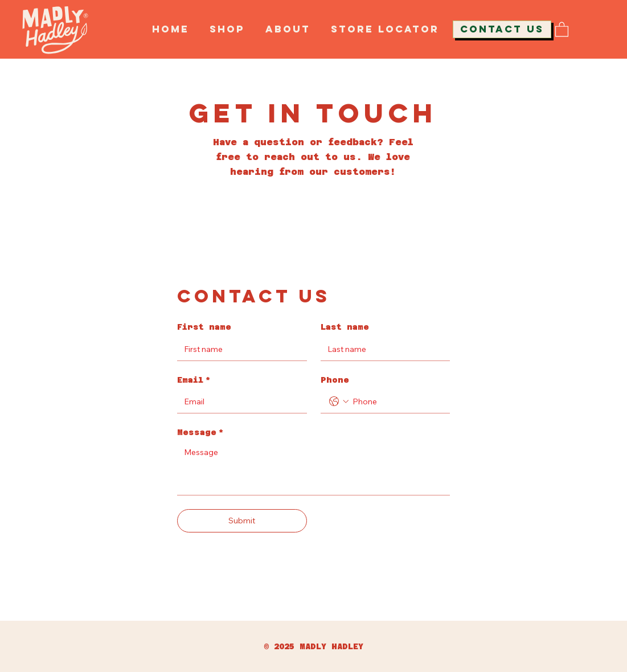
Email (194, 380)
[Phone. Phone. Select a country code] (339, 401)
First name (204, 327)
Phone (335, 380)
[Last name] (382, 349)
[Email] (238, 401)
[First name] (238, 349)
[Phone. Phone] (397, 401)
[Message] (313, 469)
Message (200, 433)
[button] (562, 29)
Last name (345, 327)
